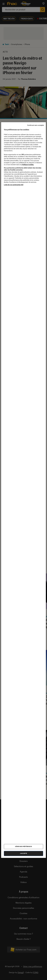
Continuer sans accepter (36, 125)
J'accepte (23, 853)
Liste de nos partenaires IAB (14, 185)
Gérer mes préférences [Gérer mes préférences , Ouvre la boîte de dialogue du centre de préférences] (23, 846)
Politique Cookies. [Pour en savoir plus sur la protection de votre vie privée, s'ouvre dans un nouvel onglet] (28, 165)
